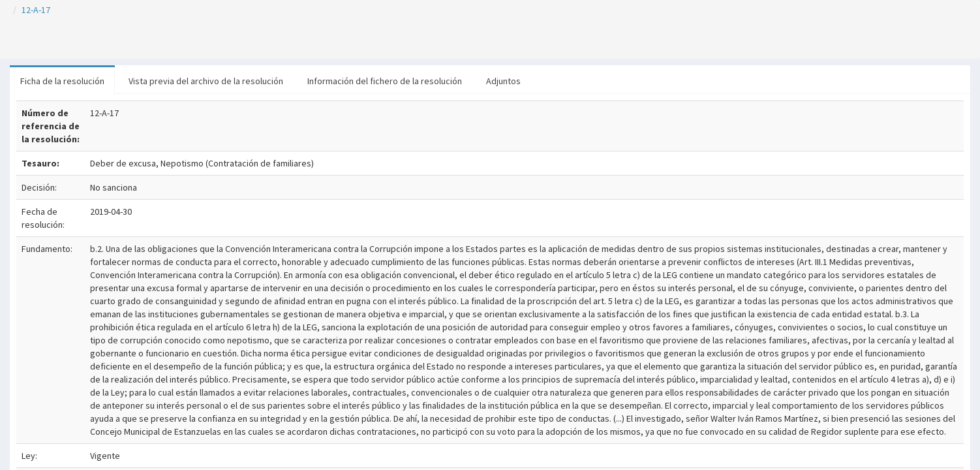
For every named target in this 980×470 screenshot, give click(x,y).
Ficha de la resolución (62, 81)
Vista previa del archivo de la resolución (206, 81)
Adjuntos (503, 81)
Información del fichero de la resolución (385, 81)
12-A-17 (36, 10)
